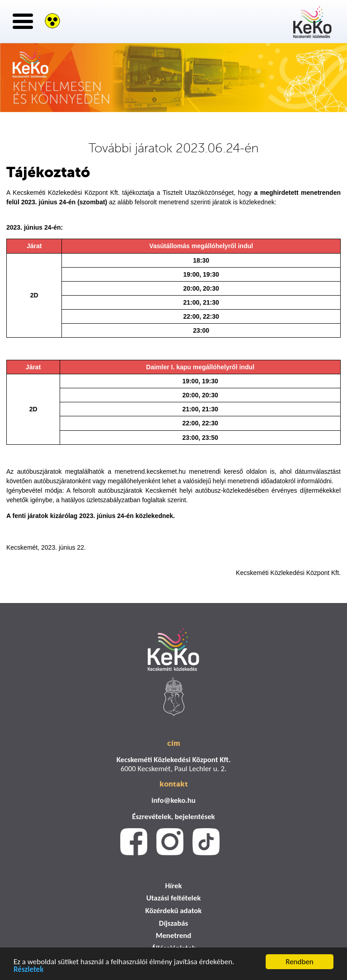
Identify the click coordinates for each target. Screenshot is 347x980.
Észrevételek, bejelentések (173, 817)
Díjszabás (173, 923)
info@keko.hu (173, 800)
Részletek (28, 970)
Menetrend (174, 935)
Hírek (174, 886)
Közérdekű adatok (174, 911)
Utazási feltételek (173, 898)
